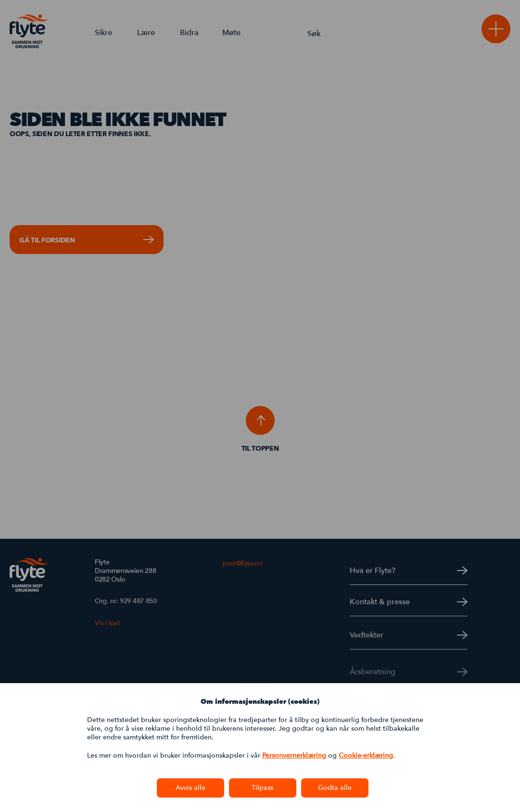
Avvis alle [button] (190, 788)
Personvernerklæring (294, 755)
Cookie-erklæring (366, 755)
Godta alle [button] (335, 788)
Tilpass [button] (262, 788)
